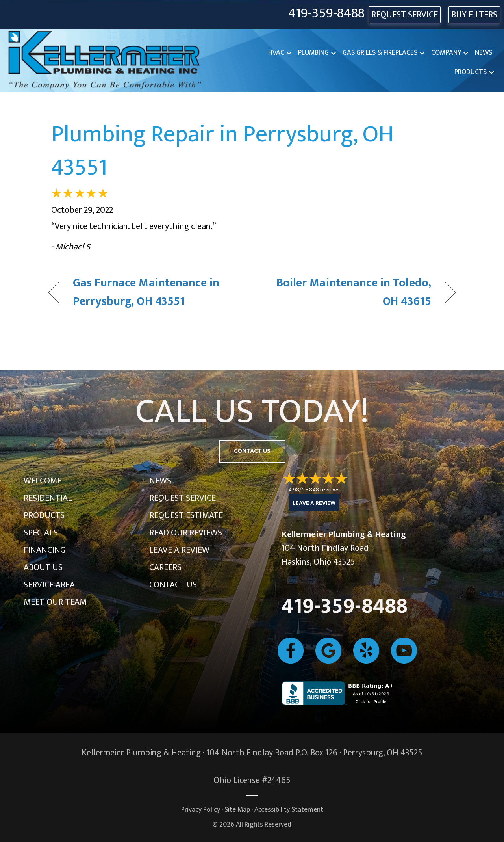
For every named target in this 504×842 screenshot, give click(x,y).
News (484, 53)
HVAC (276, 53)
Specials (41, 533)
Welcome (43, 481)
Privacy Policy (201, 809)
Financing (44, 550)
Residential (48, 498)
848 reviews (324, 490)
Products (471, 72)
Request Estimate (186, 516)
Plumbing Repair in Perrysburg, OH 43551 (222, 151)
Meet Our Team (55, 602)
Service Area (49, 585)
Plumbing (313, 53)
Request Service (183, 498)
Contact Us (173, 585)
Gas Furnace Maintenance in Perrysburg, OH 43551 (146, 293)
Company (446, 53)
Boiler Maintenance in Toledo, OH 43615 (348, 293)
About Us (43, 568)
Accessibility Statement (289, 809)
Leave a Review (179, 550)
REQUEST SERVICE (405, 15)
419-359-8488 (326, 14)
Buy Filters (474, 15)
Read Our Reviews (186, 533)
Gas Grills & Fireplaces (380, 53)
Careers (165, 568)
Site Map (237, 809)
